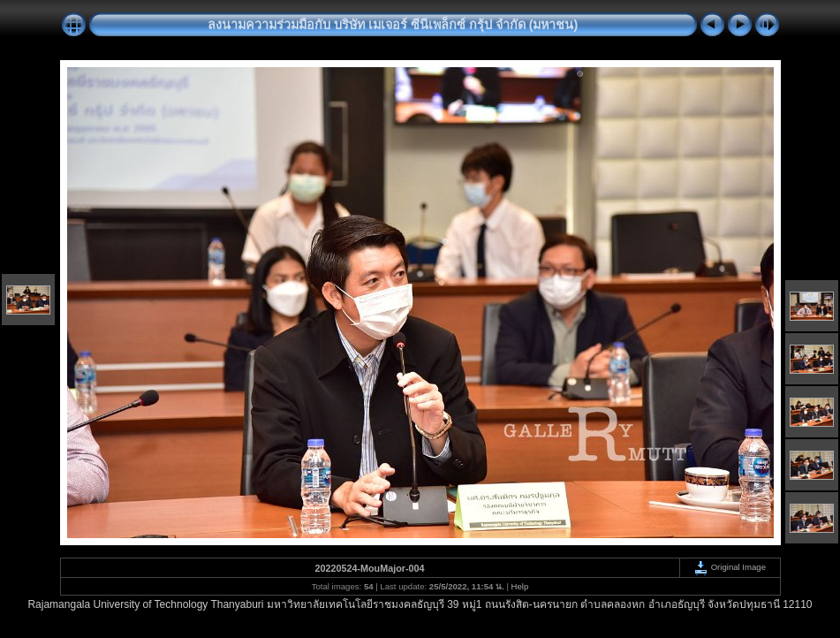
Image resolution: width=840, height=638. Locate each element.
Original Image (730, 567)
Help (520, 586)
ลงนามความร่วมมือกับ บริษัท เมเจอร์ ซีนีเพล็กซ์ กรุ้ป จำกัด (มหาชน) (393, 25)
